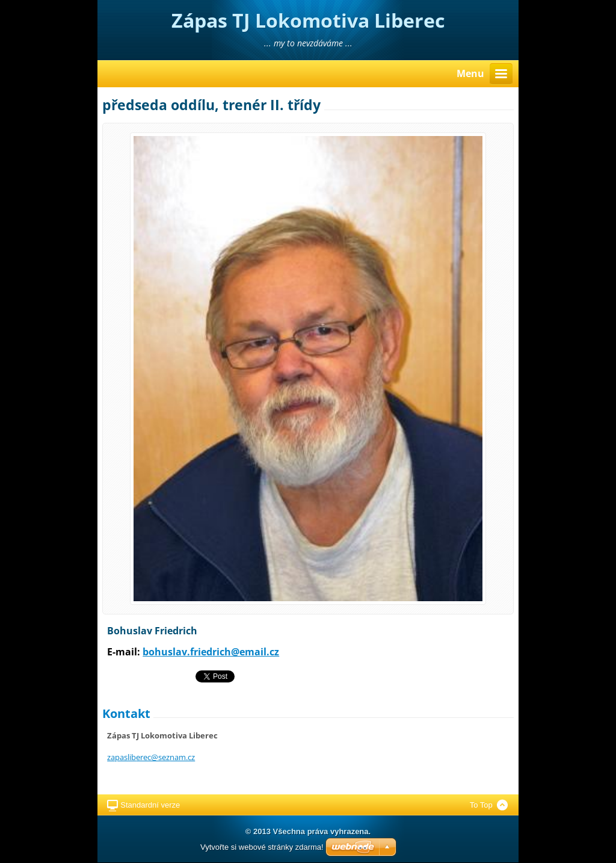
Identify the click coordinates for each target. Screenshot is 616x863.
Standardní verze (150, 805)
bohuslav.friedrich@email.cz (211, 652)
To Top (481, 805)
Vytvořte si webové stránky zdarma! (262, 847)
